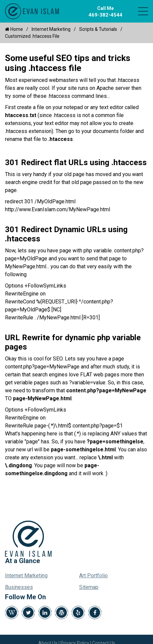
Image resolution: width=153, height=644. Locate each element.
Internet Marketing (51, 29)
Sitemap (89, 587)
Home (14, 29)
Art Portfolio (93, 576)
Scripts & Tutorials (98, 29)
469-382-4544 (105, 15)
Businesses (19, 587)
